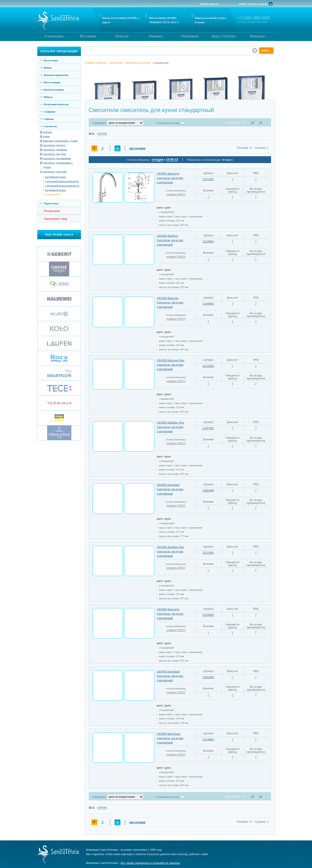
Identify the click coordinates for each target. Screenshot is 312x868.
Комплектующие (54, 90)
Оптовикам (190, 36)
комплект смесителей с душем (60, 141)
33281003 (208, 490)
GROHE (102, 134)
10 (244, 122)
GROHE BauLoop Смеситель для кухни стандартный (170, 302)
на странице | (233, 122)
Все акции (88, 36)
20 (252, 122)
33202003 (208, 677)
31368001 (208, 304)
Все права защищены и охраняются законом (150, 863)
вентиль (48, 132)
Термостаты (51, 203)
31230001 (208, 241)
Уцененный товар (56, 219)
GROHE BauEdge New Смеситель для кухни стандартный (171, 427)
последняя (137, 148)
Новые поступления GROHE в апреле (121, 20)
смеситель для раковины (57, 158)
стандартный (53, 194)
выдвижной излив (56, 177)
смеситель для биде (54, 145)
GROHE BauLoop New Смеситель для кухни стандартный (171, 365)
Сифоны (49, 119)
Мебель (48, 97)
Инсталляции (52, 82)
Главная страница (96, 63)
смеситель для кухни (55, 171)
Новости (122, 36)
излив (46, 136)
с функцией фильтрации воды (62, 181)
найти (265, 50)
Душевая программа (56, 75)
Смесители (50, 126)
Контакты (257, 36)
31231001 (208, 179)
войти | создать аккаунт (253, 4)
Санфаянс (50, 112)
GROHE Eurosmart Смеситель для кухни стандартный (170, 489)
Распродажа (52, 211)
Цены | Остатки (224, 36)
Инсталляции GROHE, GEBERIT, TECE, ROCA (164, 20)
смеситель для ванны (55, 149)
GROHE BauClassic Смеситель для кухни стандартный (170, 738)
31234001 (208, 739)
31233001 (208, 553)
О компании (54, 36)
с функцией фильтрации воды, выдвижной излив (63, 188)
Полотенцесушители (56, 104)
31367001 (208, 428)
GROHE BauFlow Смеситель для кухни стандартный (170, 240)
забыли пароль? (209, 4)
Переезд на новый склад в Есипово (210, 20)
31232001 (208, 366)
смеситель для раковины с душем (58, 165)
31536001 (208, 615)
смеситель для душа (55, 154)
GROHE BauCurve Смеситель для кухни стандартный (170, 178)
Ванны (48, 68)
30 (260, 122)
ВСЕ (92, 134)
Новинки (156, 36)
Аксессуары (51, 60)
